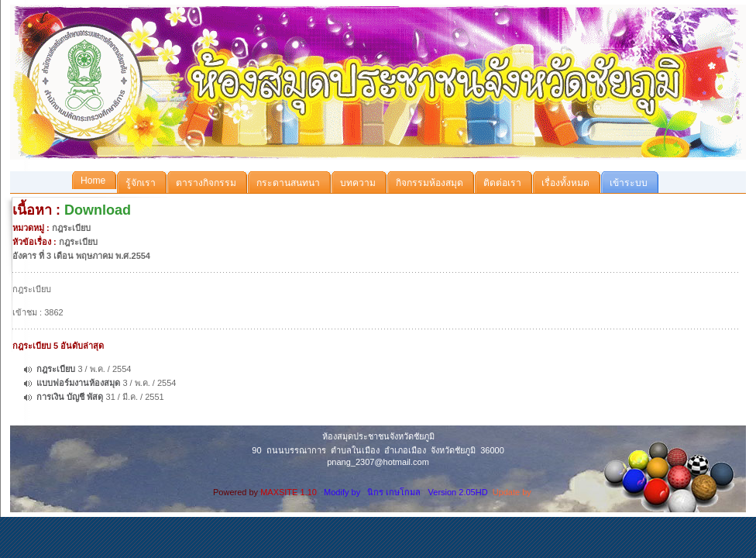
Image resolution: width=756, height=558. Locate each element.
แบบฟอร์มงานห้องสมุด (78, 383)
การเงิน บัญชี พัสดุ (70, 397)
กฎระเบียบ (56, 369)
